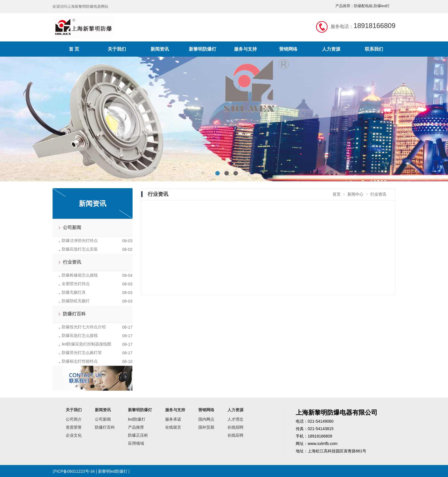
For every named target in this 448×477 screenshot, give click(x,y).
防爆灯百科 (74, 314)
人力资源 (331, 49)
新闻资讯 (160, 49)
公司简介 (74, 419)
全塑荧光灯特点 (76, 284)
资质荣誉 (74, 427)
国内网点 (206, 419)
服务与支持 (245, 49)
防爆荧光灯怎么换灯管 (82, 353)
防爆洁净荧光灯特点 (80, 241)
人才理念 (235, 419)
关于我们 (117, 49)
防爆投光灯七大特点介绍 (84, 327)
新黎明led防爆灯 (113, 471)
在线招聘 (235, 427)
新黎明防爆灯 (203, 49)
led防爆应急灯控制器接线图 (86, 344)
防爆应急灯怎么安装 (80, 249)
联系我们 (374, 49)
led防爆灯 (137, 419)
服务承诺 (173, 419)
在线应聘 (235, 435)
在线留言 (173, 427)
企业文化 (74, 435)
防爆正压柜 (138, 435)
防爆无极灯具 (74, 292)
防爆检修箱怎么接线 (80, 275)
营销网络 (288, 49)
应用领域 (136, 443)
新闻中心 (355, 194)
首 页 (74, 49)
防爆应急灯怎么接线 (80, 335)
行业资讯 (72, 262)
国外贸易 (206, 427)
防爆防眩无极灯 (76, 301)
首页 (337, 194)
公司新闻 (72, 227)
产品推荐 (136, 427)
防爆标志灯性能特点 (80, 361)
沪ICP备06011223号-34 (74, 471)
